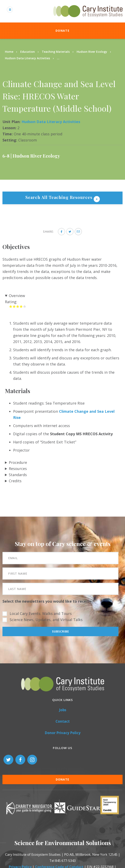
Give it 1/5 (11, 306)
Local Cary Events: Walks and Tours (41, 613)
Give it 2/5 (14, 306)
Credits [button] (15, 481)
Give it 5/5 (25, 306)
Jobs (63, 710)
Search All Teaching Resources (60, 197)
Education (28, 52)
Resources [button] (18, 469)
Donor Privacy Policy (63, 733)
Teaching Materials (56, 52)
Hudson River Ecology (92, 52)
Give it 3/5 (18, 306)
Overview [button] (17, 296)
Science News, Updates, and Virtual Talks (46, 620)
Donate (62, 31)
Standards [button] (18, 475)
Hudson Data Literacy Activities (27, 58)
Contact (63, 721)
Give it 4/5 (21, 306)
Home (9, 52)
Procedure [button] (18, 462)
